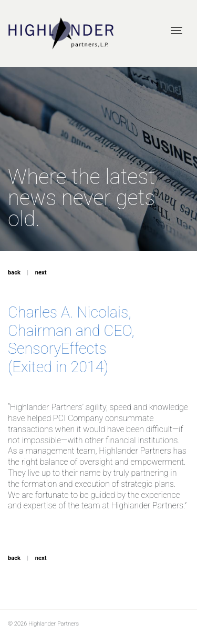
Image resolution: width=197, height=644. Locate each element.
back (14, 273)
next (41, 273)
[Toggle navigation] (177, 30)
